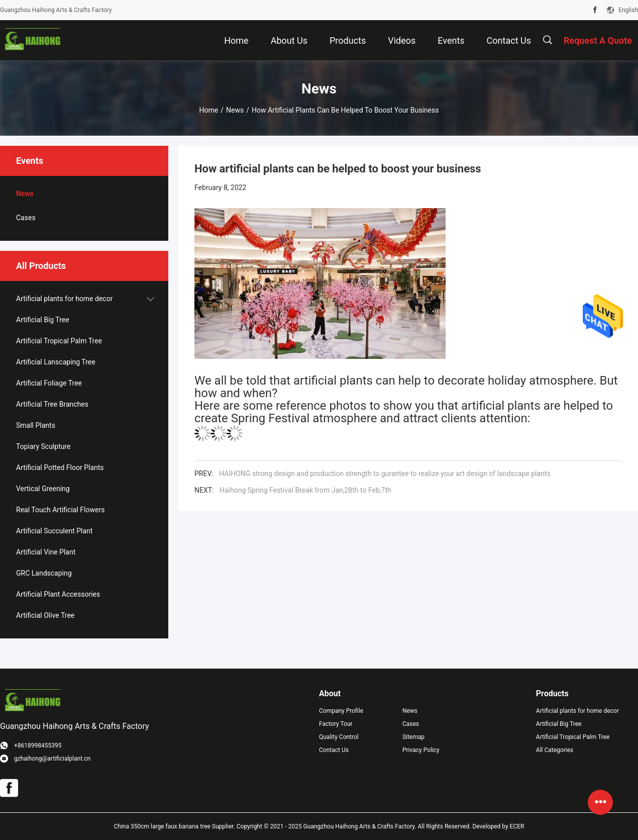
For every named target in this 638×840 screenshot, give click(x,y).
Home (209, 110)
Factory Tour (336, 724)
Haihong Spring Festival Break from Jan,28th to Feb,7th (305, 490)
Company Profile (341, 711)
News (235, 110)
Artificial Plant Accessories (58, 594)
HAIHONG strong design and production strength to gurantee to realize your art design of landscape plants (385, 474)
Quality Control (339, 737)
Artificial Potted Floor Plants (60, 468)
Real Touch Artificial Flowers (60, 510)
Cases (26, 218)
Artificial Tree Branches (52, 404)
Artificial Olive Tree (45, 615)
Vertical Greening (43, 489)
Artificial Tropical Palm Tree (59, 341)
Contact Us (334, 750)
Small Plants (36, 425)
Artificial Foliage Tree (49, 383)
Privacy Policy (421, 750)
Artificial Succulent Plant (54, 531)
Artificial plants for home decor (64, 299)
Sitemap (413, 737)
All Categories (555, 750)
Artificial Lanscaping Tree (56, 362)
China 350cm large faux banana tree (162, 826)
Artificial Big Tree (43, 320)
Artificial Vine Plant (46, 552)
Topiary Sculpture (43, 446)
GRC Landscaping (44, 573)
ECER (517, 826)
